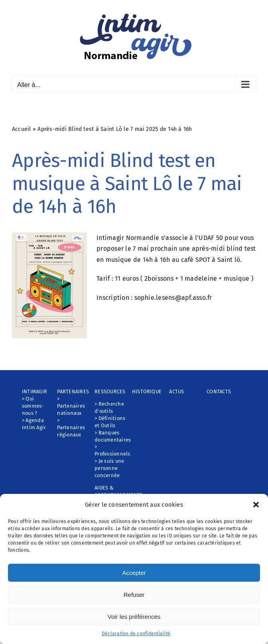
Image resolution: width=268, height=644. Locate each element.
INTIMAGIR (34, 391)
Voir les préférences (134, 617)
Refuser (134, 595)
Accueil (22, 129)
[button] (256, 505)
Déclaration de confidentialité (136, 634)
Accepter (134, 573)
